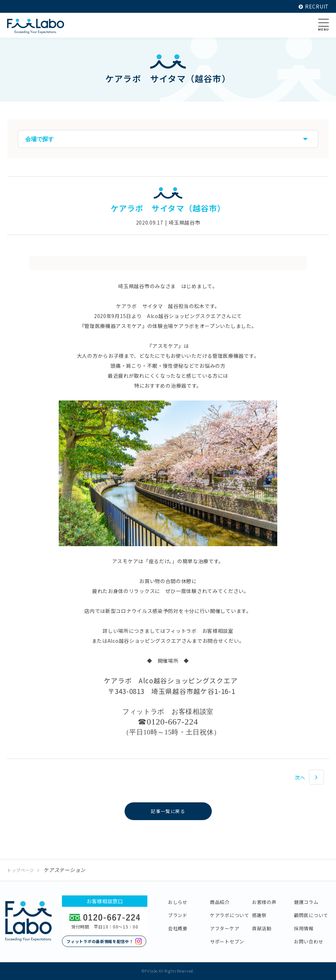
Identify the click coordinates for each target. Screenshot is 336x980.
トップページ (21, 870)
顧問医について (311, 915)
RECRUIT (314, 6)
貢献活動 (262, 928)
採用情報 (304, 928)
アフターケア (225, 928)
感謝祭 (259, 915)
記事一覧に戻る (168, 811)
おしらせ (178, 902)
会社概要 (178, 928)
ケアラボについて (230, 915)
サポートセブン (227, 941)
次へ (300, 777)
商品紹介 (220, 902)
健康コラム (306, 902)
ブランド (178, 915)
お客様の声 (264, 902)
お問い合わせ (309, 941)
